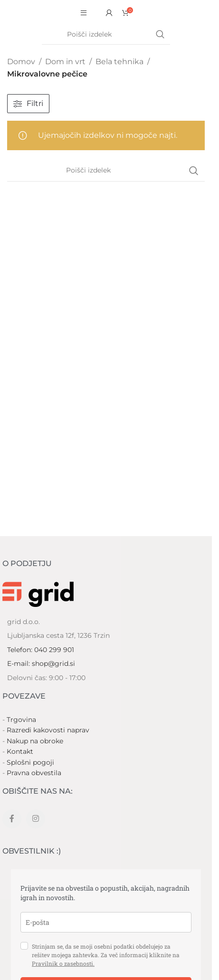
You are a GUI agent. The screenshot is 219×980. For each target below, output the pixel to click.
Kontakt (20, 751)
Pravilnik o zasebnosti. (63, 963)
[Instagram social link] (36, 819)
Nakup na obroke (35, 741)
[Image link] (38, 594)
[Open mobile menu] (84, 13)
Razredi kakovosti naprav (48, 730)
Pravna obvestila (34, 773)
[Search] (106, 35)
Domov (21, 62)
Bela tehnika (119, 62)
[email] (106, 922)
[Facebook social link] (12, 819)
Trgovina (21, 720)
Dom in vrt (65, 62)
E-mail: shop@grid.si (41, 663)
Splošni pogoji (30, 762)
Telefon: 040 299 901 (41, 650)
